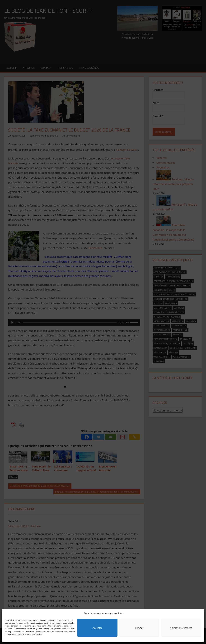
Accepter (97, 628)
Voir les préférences (181, 628)
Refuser (139, 628)
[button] (200, 613)
